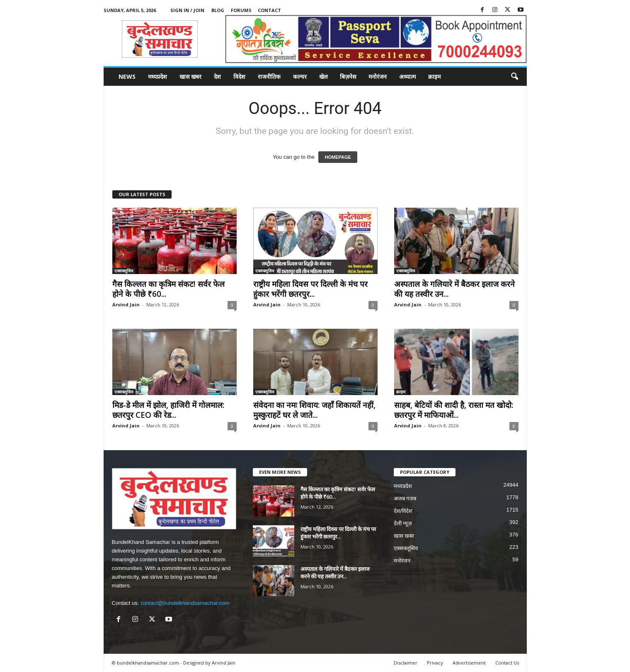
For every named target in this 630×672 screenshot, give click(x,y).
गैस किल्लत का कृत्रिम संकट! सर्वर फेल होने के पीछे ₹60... (168, 289)
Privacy (435, 663)
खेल (323, 76)
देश (217, 76)
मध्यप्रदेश (157, 76)
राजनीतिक (269, 76)
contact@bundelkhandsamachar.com (185, 603)
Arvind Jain (126, 304)
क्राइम (434, 76)
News (127, 76)
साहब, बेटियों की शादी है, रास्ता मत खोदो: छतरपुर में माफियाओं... (454, 410)
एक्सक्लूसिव (124, 271)
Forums (241, 10)
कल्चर (300, 76)
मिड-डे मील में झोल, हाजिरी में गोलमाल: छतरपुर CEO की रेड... (168, 410)
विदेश (239, 76)
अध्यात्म (407, 76)
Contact (269, 10)
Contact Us (507, 663)
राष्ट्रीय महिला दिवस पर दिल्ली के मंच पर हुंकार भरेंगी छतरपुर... (310, 289)
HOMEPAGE (338, 157)
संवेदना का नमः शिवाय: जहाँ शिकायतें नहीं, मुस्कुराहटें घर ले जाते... (314, 410)
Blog (218, 10)
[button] (514, 77)
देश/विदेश (403, 511)
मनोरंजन (378, 76)
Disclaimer (406, 663)
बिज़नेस (348, 76)
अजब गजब (405, 499)
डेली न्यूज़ (403, 523)
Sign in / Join (187, 10)
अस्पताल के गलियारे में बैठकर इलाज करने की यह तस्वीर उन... (454, 289)
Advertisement (469, 663)
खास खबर (190, 76)
